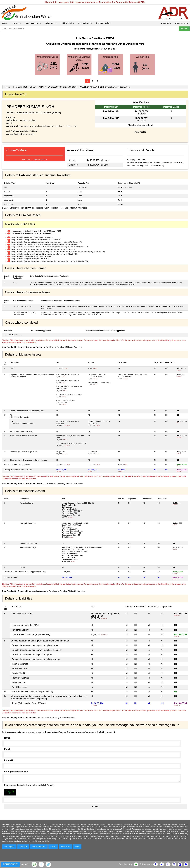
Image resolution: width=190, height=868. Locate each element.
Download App (126, 864)
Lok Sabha (16, 23)
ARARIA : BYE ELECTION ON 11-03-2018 (58, 87)
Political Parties (67, 23)
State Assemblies (33, 23)
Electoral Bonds (85, 23)
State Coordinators (39, 847)
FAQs (77, 847)
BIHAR (33, 87)
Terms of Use (66, 847)
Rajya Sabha (51, 23)
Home (5, 23)
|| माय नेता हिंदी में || (104, 23)
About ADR (166, 23)
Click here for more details (141, 125)
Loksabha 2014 (20, 87)
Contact (53, 847)
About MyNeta (181, 23)
